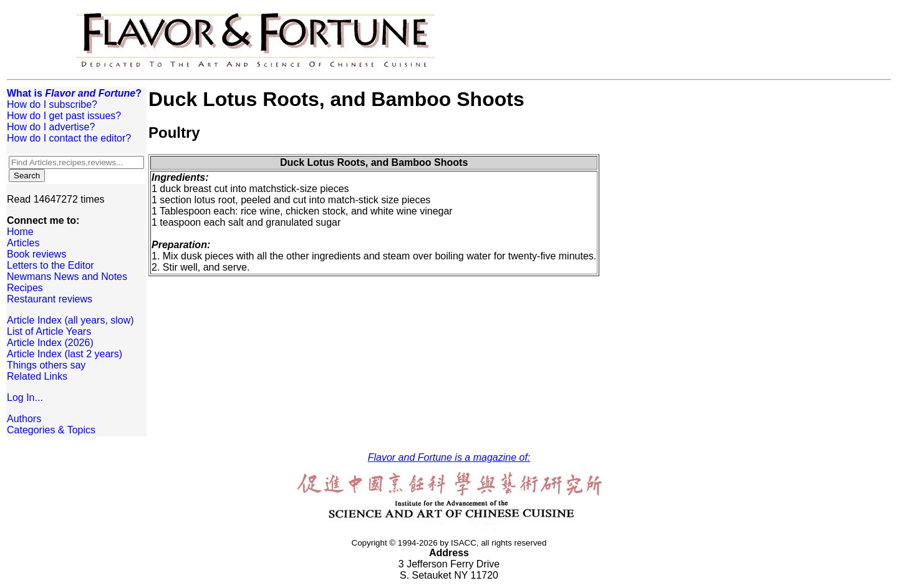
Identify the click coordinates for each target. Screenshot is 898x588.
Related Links (37, 376)
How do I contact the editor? (69, 138)
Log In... (25, 398)
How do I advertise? (51, 127)
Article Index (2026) (50, 343)
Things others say (46, 365)
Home (20, 232)
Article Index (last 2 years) (65, 354)
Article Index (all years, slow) (70, 320)
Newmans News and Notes (67, 277)
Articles (23, 243)
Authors (24, 419)
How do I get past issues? (64, 116)
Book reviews (36, 254)
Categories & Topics (51, 430)
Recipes (25, 288)
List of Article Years (49, 331)
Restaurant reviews (50, 299)
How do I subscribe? (52, 104)
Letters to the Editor (51, 265)
